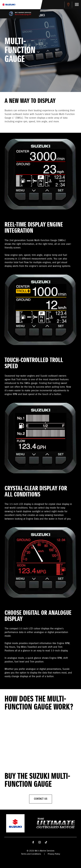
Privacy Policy (54, 854)
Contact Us (41, 799)
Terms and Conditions (31, 854)
